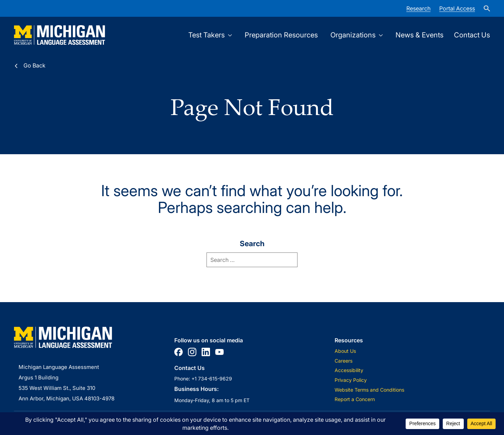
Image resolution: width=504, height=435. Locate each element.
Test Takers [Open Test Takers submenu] (210, 35)
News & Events (419, 35)
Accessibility (349, 370)
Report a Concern (355, 399)
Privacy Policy (351, 380)
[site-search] (487, 8)
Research (418, 8)
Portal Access (457, 8)
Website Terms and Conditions (369, 390)
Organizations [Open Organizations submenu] (357, 35)
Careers (344, 361)
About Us (345, 351)
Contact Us (472, 35)
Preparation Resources (281, 35)
